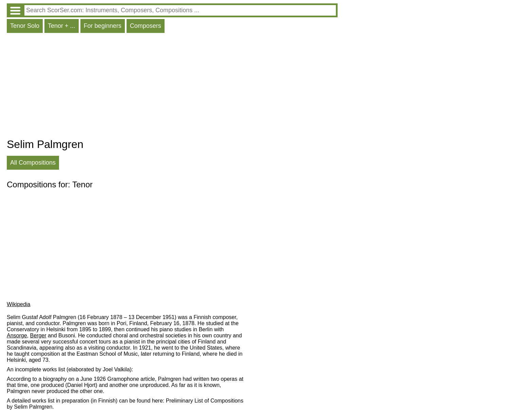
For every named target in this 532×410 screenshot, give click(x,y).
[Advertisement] (172, 87)
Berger (38, 336)
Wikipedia (18, 304)
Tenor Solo (25, 26)
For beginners (103, 26)
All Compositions (33, 163)
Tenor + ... (62, 26)
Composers (146, 26)
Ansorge (17, 336)
